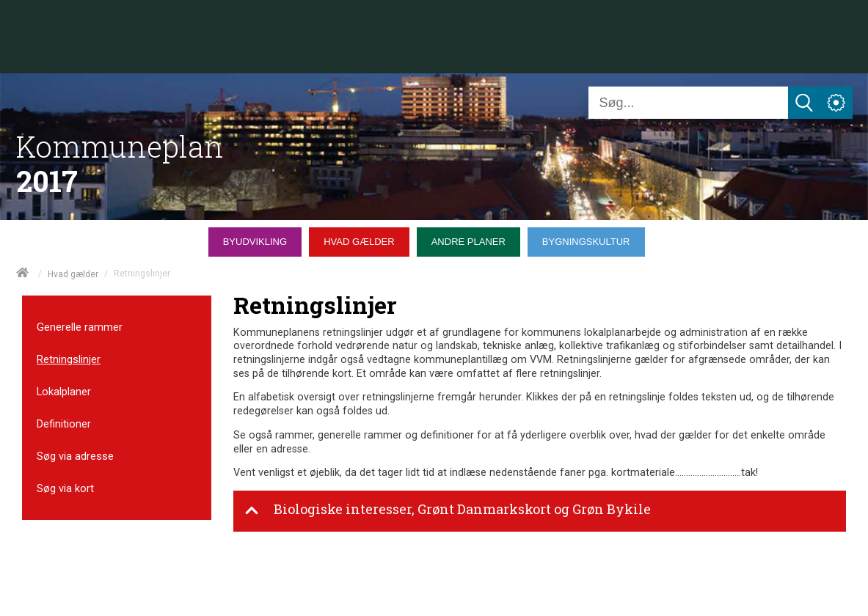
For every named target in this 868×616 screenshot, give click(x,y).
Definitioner (64, 424)
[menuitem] (259, 238)
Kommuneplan (120, 146)
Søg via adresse (75, 456)
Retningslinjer (69, 359)
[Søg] (688, 103)
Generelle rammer (80, 327)
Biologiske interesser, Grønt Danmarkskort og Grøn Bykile (448, 510)
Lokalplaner (64, 392)
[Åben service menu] (836, 103)
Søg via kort (65, 488)
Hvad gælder (73, 274)
